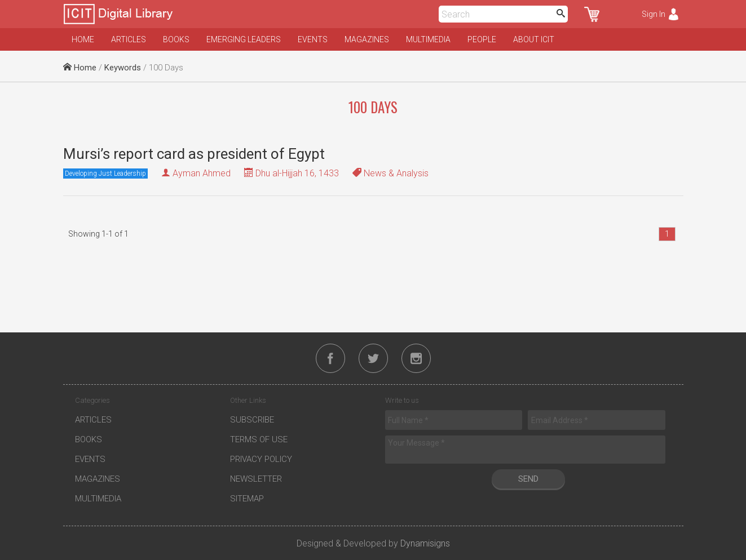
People (482, 39)
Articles (129, 39)
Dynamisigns (425, 543)
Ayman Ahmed (202, 173)
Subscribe (252, 420)
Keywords (123, 68)
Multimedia (428, 39)
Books (176, 39)
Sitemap (247, 499)
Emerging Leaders (244, 39)
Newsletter (256, 479)
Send (528, 479)
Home (83, 39)
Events (313, 39)
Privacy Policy (261, 459)
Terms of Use (259, 439)
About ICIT (534, 39)
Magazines (367, 39)
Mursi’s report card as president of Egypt (194, 154)
